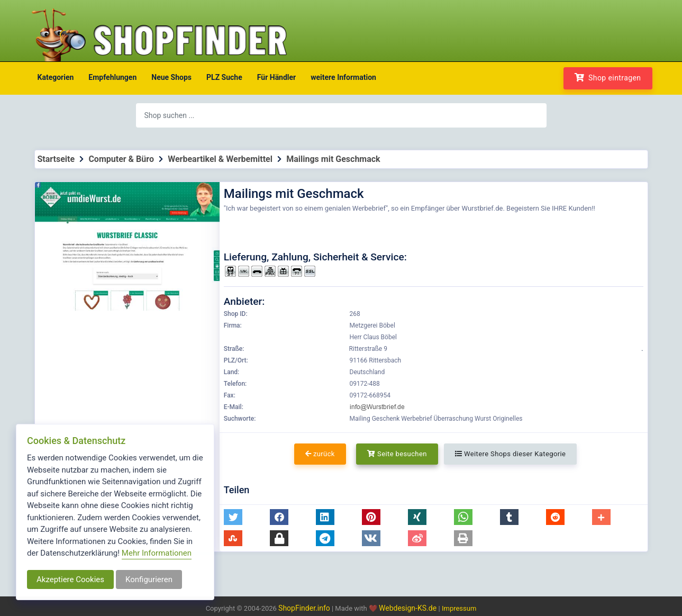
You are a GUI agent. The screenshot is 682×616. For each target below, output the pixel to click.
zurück (320, 454)
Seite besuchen (397, 454)
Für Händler (276, 77)
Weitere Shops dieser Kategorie (510, 454)
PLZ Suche (224, 77)
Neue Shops (171, 77)
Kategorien (56, 77)
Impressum (459, 608)
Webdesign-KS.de (409, 608)
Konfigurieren (149, 579)
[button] (233, 517)
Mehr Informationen (157, 553)
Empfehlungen (112, 77)
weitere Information (343, 77)
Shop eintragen (608, 78)
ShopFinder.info (304, 608)
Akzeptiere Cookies (70, 579)
